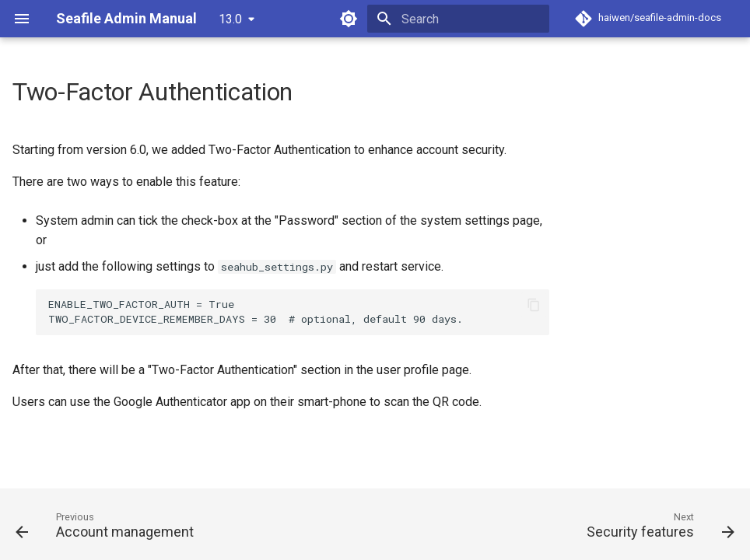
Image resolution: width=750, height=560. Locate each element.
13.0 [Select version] (230, 19)
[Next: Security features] (657, 529)
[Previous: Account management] (108, 529)
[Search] (458, 19)
